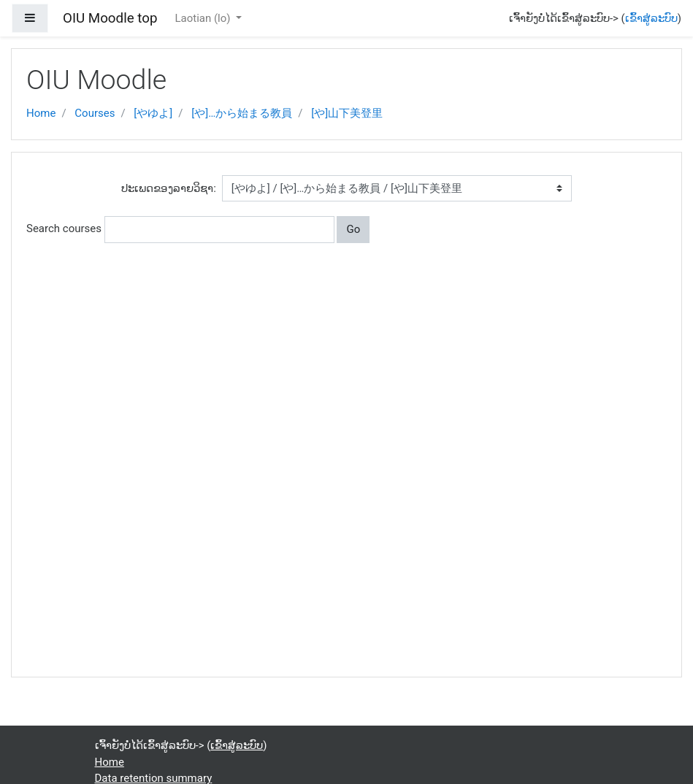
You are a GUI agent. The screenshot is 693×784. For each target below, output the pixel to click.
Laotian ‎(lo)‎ (204, 18)
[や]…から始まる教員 (242, 113)
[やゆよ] (153, 113)
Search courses (64, 228)
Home (41, 113)
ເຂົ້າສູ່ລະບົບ (651, 18)
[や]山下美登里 (347, 113)
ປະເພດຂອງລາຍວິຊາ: (169, 188)
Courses (95, 113)
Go (353, 229)
